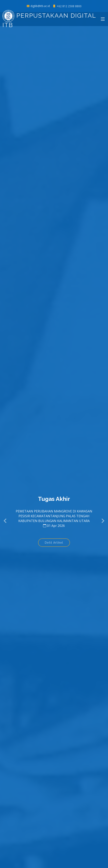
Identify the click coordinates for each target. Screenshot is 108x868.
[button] (5, 521)
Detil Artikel (54, 544)
